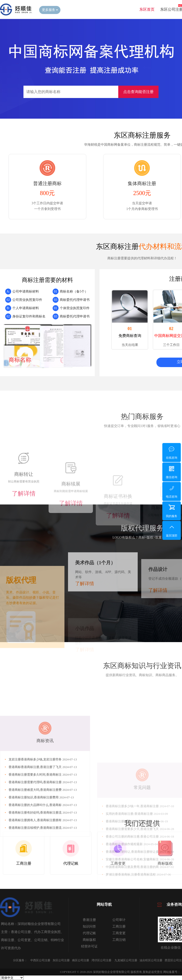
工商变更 (119, 933)
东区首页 (147, 9)
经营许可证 (89, 946)
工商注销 (119, 940)
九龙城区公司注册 (126, 960)
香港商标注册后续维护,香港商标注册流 (36, 904)
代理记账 (89, 933)
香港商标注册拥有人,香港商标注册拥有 (36, 896)
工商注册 (119, 926)
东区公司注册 (61, 960)
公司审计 (119, 920)
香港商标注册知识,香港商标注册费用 (34, 874)
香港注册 (89, 920)
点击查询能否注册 (138, 92)
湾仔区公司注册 (101, 960)
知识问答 (89, 926)
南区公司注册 (81, 960)
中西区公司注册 (40, 960)
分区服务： (20, 960)
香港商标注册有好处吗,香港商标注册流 (36, 889)
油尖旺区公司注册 (151, 960)
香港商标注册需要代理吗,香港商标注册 (36, 858)
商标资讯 (45, 817)
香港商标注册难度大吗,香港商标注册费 (36, 866)
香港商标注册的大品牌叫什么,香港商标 (36, 881)
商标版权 (89, 940)
